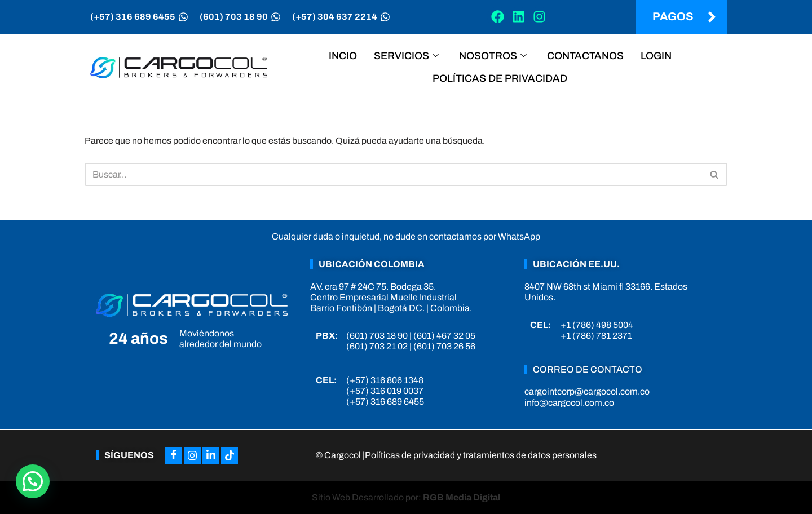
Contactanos (585, 56)
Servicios (406, 56)
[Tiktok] (230, 455)
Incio (343, 56)
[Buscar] (393, 174)
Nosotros (493, 56)
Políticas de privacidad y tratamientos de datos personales (481, 455)
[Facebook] (174, 455)
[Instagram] (192, 455)
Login (656, 56)
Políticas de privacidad (500, 78)
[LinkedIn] (211, 455)
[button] (33, 481)
